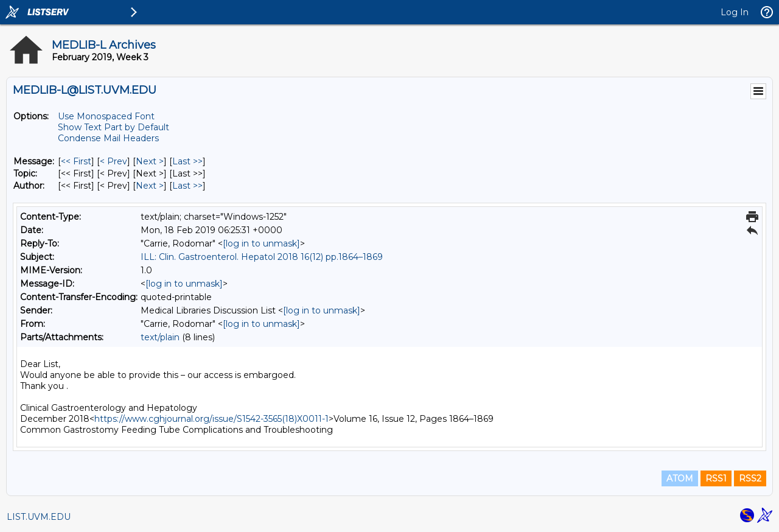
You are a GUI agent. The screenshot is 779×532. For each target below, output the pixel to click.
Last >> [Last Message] (187, 161)
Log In (735, 12)
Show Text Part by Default (114, 127)
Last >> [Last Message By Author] (187, 186)
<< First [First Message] (76, 161)
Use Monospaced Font (106, 116)
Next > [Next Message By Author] (150, 186)
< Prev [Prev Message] (114, 161)
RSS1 (716, 478)
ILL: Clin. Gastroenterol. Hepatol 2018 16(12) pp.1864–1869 (262, 257)
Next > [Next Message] (150, 161)
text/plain (160, 337)
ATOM (680, 478)
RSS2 (750, 478)
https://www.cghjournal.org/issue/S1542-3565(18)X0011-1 (211, 419)
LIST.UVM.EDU (39, 517)
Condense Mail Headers (108, 138)
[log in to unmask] (261, 243)
